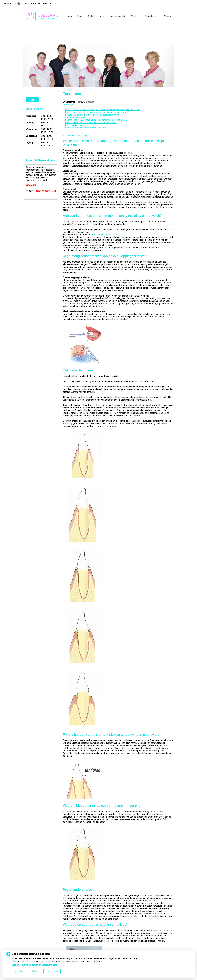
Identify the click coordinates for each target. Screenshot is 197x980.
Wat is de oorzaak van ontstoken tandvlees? (86, 127)
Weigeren (36, 971)
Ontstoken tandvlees (75, 117)
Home (70, 16)
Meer (167, 16)
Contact (91, 16)
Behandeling (150, 16)
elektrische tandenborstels (104, 234)
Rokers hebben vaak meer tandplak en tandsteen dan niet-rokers (96, 119)
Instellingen (20, 971)
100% (45, 4)
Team (80, 16)
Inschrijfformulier (118, 16)
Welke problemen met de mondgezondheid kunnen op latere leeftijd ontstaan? (102, 109)
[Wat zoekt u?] (42, 93)
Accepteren (53, 971)
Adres (102, 16)
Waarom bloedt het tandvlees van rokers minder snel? (91, 122)
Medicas (135, 16)
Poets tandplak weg (75, 124)
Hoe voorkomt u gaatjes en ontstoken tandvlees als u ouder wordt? (97, 111)
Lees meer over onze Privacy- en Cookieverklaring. (35, 965)
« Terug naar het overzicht (75, 134)
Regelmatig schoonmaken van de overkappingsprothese (92, 114)
